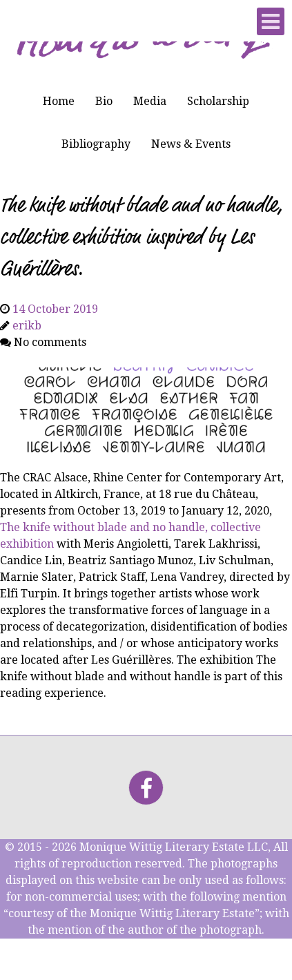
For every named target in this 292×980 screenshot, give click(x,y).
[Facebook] (146, 788)
